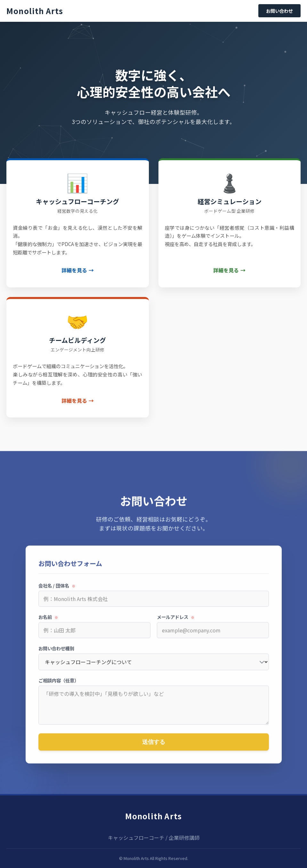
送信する (154, 745)
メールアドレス (176, 620)
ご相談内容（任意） (59, 684)
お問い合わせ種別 (56, 652)
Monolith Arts (154, 816)
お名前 (48, 620)
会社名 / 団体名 (57, 589)
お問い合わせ (279, 11)
